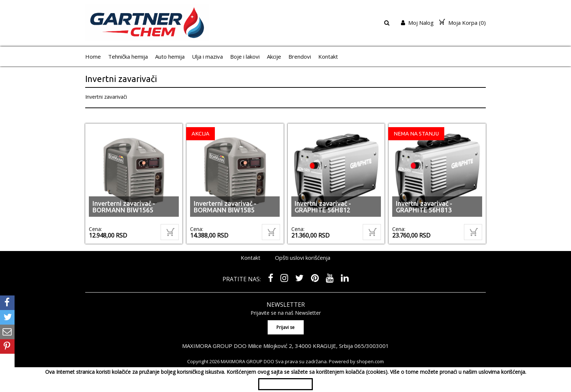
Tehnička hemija (128, 56)
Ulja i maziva (207, 56)
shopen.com (370, 361)
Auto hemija (170, 56)
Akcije (274, 56)
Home (93, 56)
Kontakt (328, 56)
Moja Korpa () (462, 23)
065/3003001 (372, 345)
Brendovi (300, 56)
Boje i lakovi (245, 56)
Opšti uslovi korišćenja (303, 258)
